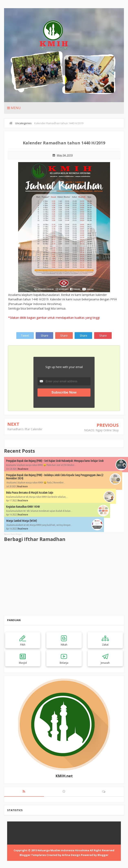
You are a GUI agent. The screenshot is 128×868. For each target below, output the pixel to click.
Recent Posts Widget (13, 534)
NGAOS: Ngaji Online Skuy (101, 430)
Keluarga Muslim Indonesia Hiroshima (63, 850)
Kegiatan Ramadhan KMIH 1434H (23, 507)
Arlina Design (71, 855)
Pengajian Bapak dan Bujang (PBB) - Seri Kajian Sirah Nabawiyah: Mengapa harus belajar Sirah (55, 461)
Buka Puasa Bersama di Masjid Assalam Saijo (30, 493)
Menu (14, 108)
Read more (23, 469)
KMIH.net (64, 776)
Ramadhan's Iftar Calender (25, 429)
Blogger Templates (33, 855)
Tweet (25, 336)
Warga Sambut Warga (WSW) (22, 521)
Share (45, 336)
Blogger (103, 855)
